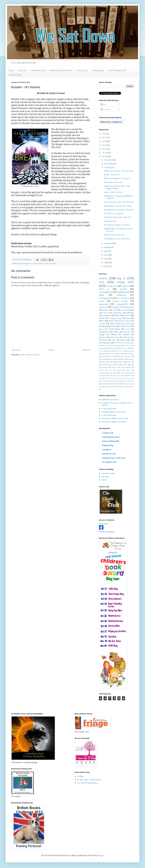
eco (31, 263)
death (111, 345)
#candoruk (130, 354)
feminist (105, 367)
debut (104, 362)
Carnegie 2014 (117, 307)
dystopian (25, 263)
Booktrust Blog (108, 445)
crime (114, 340)
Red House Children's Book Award (115, 418)
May (106, 259)
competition (118, 313)
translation (102, 348)
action (128, 326)
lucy (108, 386)
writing (121, 354)
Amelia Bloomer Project (111, 437)
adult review (104, 313)
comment (120, 378)
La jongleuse (107, 449)
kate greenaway (127, 384)
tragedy (110, 365)
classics (106, 310)
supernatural (113, 373)
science (128, 370)
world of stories (128, 337)
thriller (101, 321)
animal (101, 318)
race (113, 386)
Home (12, 70)
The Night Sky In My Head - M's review (119, 210)
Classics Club (15, 75)
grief (107, 384)
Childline (81, 776)
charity (105, 340)
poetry (104, 354)
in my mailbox (116, 326)
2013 (104, 153)
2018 (104, 134)
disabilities (130, 343)
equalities (126, 334)
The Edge (105, 477)
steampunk (103, 373)
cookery (125, 365)
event (102, 301)
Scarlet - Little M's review (113, 192)
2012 (104, 156)
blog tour (127, 332)
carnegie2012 (121, 359)
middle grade (123, 292)
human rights (125, 340)
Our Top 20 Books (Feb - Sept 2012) (118, 217)
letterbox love (114, 337)
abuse (122, 343)
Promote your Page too (107, 532)
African (116, 332)
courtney (129, 378)
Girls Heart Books (108, 473)
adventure (104, 304)
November (109, 164)
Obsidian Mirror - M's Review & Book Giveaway (118, 230)
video (122, 373)
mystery (127, 315)
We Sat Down (104, 524)
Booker (101, 359)
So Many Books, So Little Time (114, 458)
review (35, 263)
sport (132, 386)
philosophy (120, 356)
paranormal (130, 351)
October (108, 167)
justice (129, 362)
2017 (104, 137)
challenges (112, 348)
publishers (130, 313)
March (107, 266)
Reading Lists (98, 70)
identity (113, 384)
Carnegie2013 (106, 298)
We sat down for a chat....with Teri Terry (119, 202)
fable (132, 365)
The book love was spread (113, 213)
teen (46, 263)
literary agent (116, 367)
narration (128, 367)
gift (102, 384)
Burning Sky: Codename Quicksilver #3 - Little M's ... (119, 197)
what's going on (105, 343)
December (108, 160)
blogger (102, 334)
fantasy (113, 323)
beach (130, 375)
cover (127, 329)
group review (123, 348)
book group (125, 323)
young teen (52, 263)
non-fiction (128, 345)
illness (119, 384)
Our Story (22, 70)
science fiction (120, 301)
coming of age (115, 318)
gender (118, 345)
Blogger (100, 855)
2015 (104, 145)
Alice (116, 343)
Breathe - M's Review (112, 174)
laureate (102, 365)
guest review (104, 329)
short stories (125, 386)
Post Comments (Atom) (30, 355)
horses (104, 345)
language (102, 386)
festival (132, 381)
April (106, 262)
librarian (109, 351)
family (117, 315)
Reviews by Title (38, 70)
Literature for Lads (109, 454)
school (119, 370)
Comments (106, 109)
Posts (103, 105)
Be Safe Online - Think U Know (89, 780)
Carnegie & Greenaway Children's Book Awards (117, 404)
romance (41, 263)
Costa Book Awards (109, 408)
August (107, 247)
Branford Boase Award (110, 399)
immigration (104, 332)
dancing (110, 381)
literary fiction (124, 321)
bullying (114, 334)
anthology (110, 359)
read (118, 386)
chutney (131, 359)
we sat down (123, 298)
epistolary (118, 381)
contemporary (106, 292)
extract (125, 381)
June (106, 255)
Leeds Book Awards (109, 415)
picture (101, 370)
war (115, 310)
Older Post (86, 350)
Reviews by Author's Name (61, 70)
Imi (109, 375)
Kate (117, 365)
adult (102, 295)
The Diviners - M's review (113, 182)
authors (126, 286)
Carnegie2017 (122, 304)
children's (121, 295)
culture (104, 356)
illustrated (120, 362)
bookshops (111, 378)
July (106, 251)
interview (102, 337)
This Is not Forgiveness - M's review (117, 178)
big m (19, 263)
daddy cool (102, 381)
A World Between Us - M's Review (117, 239)
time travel (112, 354)
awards (123, 289)
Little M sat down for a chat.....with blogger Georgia (117, 187)
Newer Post (16, 350)
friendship (103, 326)
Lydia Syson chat (110, 221)
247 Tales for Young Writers (87, 783)
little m (104, 289)
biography (102, 378)
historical (131, 307)
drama (111, 321)
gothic (111, 362)
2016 (104, 141)
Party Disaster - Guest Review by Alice (118, 206)
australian (123, 375)
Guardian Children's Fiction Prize (114, 412)
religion (117, 329)
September (108, 243)
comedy (102, 323)
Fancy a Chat (82, 70)
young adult (125, 282)
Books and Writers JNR (111, 441)
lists (128, 318)
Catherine (102, 375)
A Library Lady (108, 433)
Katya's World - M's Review (114, 235)
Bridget (130, 373)
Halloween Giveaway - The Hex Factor (119, 171)
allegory (115, 375)
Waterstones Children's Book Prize (114, 422)
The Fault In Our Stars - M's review (117, 225)
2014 (104, 149)
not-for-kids (125, 310)
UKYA (104, 480)
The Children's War (109, 462)
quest (110, 370)
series (129, 356)
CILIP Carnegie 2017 (117, 70)
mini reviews (119, 351)
